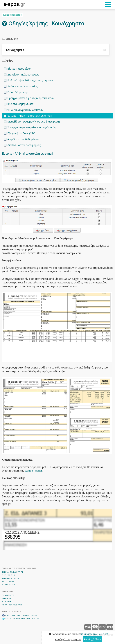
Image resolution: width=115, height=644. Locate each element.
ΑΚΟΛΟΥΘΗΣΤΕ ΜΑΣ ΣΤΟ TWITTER (20, 619)
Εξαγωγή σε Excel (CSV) (20, 133)
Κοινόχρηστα (56, 50)
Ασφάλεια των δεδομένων (21, 139)
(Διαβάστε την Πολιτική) (95, 634)
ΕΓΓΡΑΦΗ (6, 601)
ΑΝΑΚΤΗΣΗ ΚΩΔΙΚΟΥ (12, 605)
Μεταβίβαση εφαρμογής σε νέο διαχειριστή (32, 122)
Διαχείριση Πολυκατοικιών (21, 74)
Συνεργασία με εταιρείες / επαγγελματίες (30, 127)
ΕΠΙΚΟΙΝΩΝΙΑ (8, 585)
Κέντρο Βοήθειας (12, 15)
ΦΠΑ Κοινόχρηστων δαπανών (24, 110)
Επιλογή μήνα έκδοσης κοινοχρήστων (28, 80)
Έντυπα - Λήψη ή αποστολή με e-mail (28, 116)
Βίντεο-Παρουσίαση (18, 69)
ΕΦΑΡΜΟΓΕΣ (8, 595)
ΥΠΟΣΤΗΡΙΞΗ (8, 581)
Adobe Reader (34, 471)
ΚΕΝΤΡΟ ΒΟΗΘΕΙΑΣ (11, 578)
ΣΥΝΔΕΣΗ (6, 598)
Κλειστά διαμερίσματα (19, 104)
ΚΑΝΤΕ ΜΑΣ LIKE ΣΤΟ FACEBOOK (19, 615)
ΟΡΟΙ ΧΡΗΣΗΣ (8, 575)
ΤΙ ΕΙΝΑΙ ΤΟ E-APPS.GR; (13, 572)
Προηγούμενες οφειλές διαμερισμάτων (29, 98)
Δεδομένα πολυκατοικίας (21, 86)
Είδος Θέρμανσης (16, 92)
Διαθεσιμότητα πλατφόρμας (22, 145)
